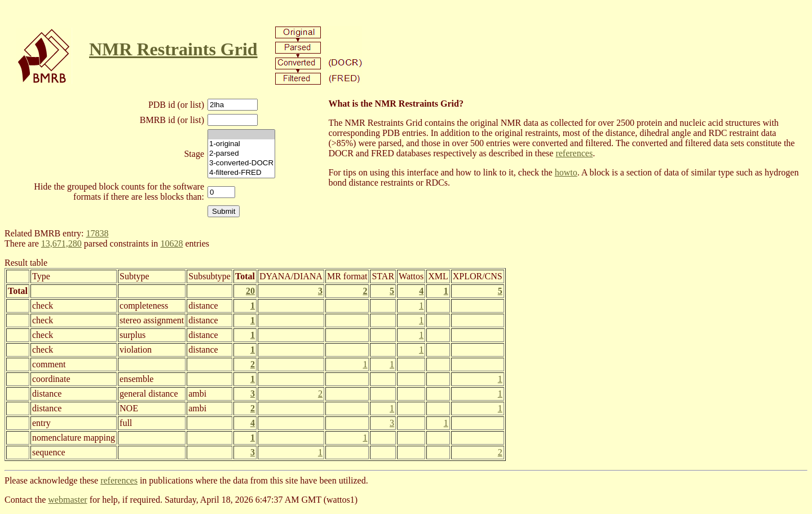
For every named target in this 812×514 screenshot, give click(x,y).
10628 (171, 243)
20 (250, 291)
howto (566, 172)
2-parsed (241, 154)
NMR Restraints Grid (173, 49)
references (574, 153)
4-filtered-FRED (241, 173)
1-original (241, 144)
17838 (97, 233)
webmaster (67, 500)
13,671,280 (61, 243)
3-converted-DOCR (241, 163)
